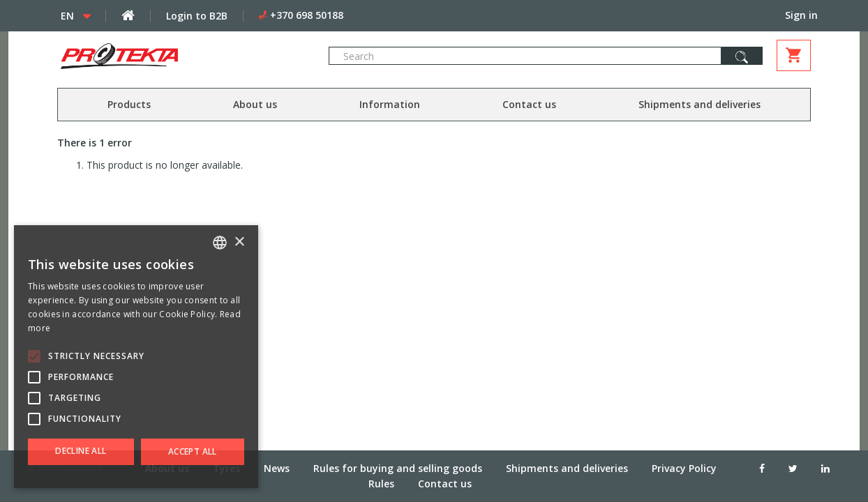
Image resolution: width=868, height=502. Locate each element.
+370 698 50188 (307, 15)
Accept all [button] (193, 451)
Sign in (801, 15)
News (277, 467)
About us (255, 104)
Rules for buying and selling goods (398, 467)
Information (390, 104)
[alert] (136, 357)
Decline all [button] (81, 451)
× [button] (239, 242)
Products (129, 104)
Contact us (529, 104)
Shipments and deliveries (699, 104)
